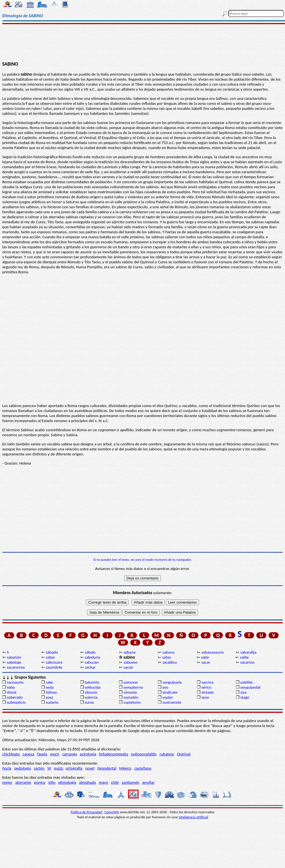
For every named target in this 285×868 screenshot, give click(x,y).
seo (165, 687)
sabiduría (92, 657)
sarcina (207, 682)
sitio (52, 782)
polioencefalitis (144, 754)
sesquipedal (250, 687)
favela (42, 754)
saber (50, 657)
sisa (243, 692)
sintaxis (207, 692)
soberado (15, 697)
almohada (88, 782)
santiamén (131, 782)
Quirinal (184, 754)
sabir (205, 657)
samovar (131, 682)
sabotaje (14, 662)
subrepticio (16, 702)
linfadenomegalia (114, 754)
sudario (52, 702)
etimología (67, 782)
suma (89, 702)
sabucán (92, 662)
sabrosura (54, 662)
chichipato (11, 754)
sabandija (248, 652)
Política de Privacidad (87, 812)
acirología (88, 754)
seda (50, 687)
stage (245, 697)
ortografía (74, 768)
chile (115, 782)
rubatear (167, 754)
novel (90, 768)
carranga (70, 754)
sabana (169, 652)
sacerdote (54, 667)
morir (55, 754)
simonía (130, 692)
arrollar (148, 782)
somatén (131, 697)
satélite (246, 682)
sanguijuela (172, 682)
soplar (168, 697)
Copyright (112, 812)
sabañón (14, 657)
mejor (7, 782)
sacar (206, 662)
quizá (59, 768)
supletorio (132, 702)
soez (49, 697)
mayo (103, 782)
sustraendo (172, 702)
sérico (206, 687)
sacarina (247, 662)
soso (205, 697)
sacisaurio (15, 682)
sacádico (170, 662)
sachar (90, 667)
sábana (130, 652)
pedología (23, 768)
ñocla (7, 768)
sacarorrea (16, 667)
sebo (11, 687)
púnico (40, 782)
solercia (91, 697)
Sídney (51, 692)
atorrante (23, 782)
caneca (28, 754)
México (125, 768)
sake (49, 682)
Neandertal (107, 768)
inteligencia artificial (193, 817)
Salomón (92, 682)
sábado (52, 652)
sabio (166, 657)
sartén (39, 768)
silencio (91, 692)
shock (12, 692)
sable (244, 657)
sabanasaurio (212, 652)
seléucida (93, 687)
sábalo (90, 652)
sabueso (131, 662)
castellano (143, 768)
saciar (128, 667)
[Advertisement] (142, 42)
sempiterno (133, 687)
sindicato (170, 692)
